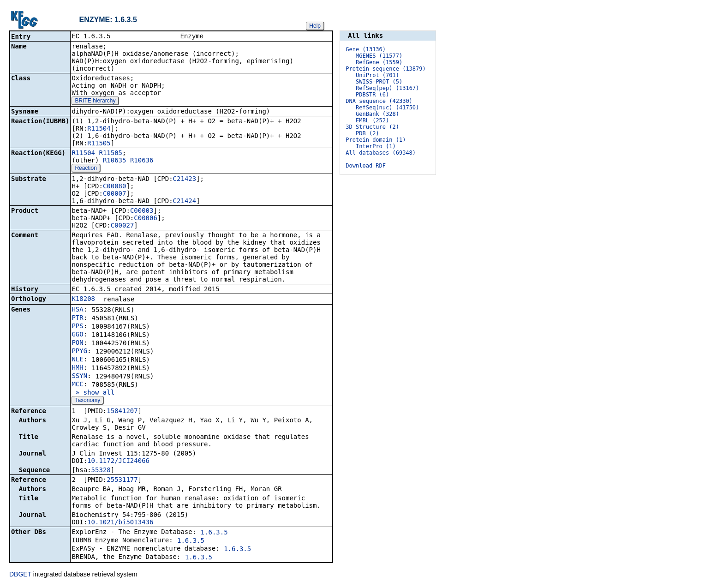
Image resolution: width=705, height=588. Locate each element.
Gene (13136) (366, 49)
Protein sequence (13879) (385, 69)
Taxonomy (87, 401)
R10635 (115, 161)
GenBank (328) (377, 114)
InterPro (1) (376, 146)
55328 (101, 471)
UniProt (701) (377, 75)
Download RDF (366, 166)
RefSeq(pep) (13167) (387, 88)
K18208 (83, 300)
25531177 (122, 480)
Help (315, 26)
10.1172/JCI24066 (118, 462)
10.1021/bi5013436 (120, 523)
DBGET (20, 575)
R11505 (99, 144)
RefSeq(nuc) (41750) (387, 108)
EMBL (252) (372, 120)
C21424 (185, 202)
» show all (93, 393)
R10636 (142, 161)
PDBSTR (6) (372, 95)
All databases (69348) (381, 153)
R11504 (99, 129)
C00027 (122, 226)
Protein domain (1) (376, 140)
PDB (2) (367, 133)
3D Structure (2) (372, 127)
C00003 (142, 211)
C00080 (115, 187)
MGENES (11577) (379, 56)
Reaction (86, 169)
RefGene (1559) (379, 62)
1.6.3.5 (214, 533)
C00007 (115, 194)
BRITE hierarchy (95, 102)
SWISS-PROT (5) (379, 82)
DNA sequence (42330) (379, 101)
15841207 (122, 412)
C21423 (185, 180)
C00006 (146, 219)
